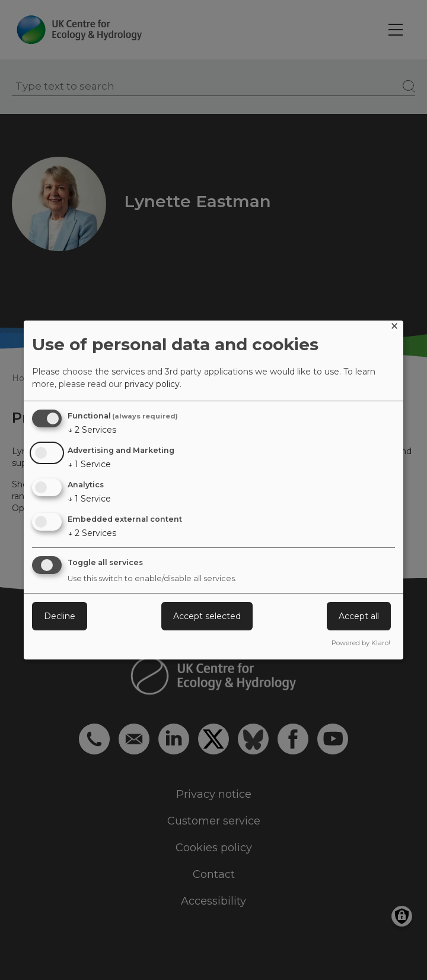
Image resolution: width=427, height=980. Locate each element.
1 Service (89, 464)
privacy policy (152, 384)
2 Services (92, 430)
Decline (60, 616)
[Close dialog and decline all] (394, 328)
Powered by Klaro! (361, 643)
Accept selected (207, 616)
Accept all (359, 616)
